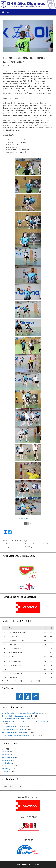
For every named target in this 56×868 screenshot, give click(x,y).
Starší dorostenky (8, 766)
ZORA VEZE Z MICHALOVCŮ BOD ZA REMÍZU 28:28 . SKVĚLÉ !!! (25, 722)
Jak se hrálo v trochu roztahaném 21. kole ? (17, 719)
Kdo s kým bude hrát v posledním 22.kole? (16, 716)
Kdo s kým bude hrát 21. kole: (12, 727)
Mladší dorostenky (8, 757)
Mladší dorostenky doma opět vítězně (14, 732)
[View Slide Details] (28, 607)
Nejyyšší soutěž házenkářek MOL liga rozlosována (24, 547)
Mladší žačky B (7, 763)
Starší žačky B (22, 541)
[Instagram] (35, 697)
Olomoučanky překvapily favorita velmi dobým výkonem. (21, 713)
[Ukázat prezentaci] (28, 519)
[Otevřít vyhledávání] (52, 11)
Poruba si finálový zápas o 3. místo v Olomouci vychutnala (27, 544)
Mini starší (5, 755)
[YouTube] (28, 697)
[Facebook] (20, 697)
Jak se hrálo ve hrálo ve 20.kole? (13, 730)
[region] (28, 608)
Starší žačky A (11, 541)
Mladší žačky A (7, 760)
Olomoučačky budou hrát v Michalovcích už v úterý (19, 735)
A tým (4, 749)
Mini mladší (6, 752)
